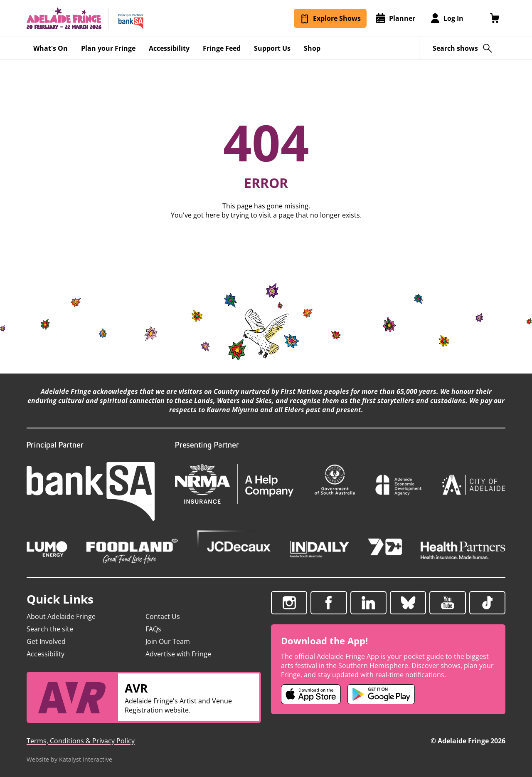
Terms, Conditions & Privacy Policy (81, 741)
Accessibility (46, 654)
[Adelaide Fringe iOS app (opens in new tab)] (311, 694)
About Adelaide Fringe (61, 616)
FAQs (153, 629)
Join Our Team (168, 641)
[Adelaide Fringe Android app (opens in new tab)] (381, 694)
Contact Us (163, 616)
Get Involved (46, 641)
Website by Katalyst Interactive (69, 759)
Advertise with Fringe (178, 654)
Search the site (50, 629)
